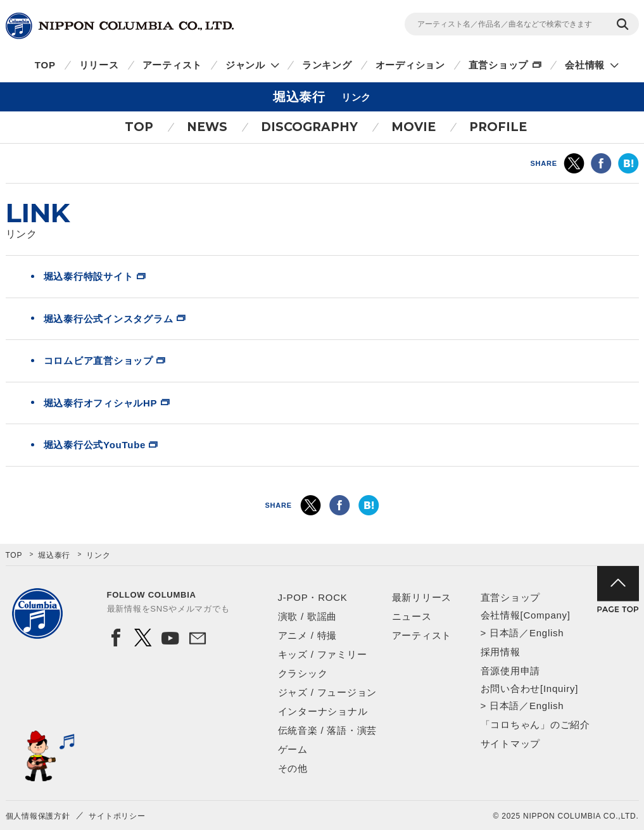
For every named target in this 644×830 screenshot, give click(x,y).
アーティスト (173, 65)
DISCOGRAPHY (309, 127)
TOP (45, 65)
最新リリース (422, 597)
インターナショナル (323, 711)
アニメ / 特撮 (308, 635)
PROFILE (498, 127)
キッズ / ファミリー (323, 654)
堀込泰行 (54, 555)
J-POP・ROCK (313, 597)
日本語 (504, 633)
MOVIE (414, 127)
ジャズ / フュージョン (328, 692)
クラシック (303, 673)
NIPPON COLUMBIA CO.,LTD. (120, 26)
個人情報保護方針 (38, 816)
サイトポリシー (117, 816)
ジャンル (245, 65)
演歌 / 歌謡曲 (308, 616)
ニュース (412, 616)
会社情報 (585, 65)
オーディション (410, 65)
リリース (99, 65)
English (546, 633)
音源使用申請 (511, 671)
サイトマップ (511, 744)
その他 (293, 768)
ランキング (327, 65)
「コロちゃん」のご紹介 (535, 725)
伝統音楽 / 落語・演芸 (328, 730)
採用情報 (501, 652)
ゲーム (293, 749)
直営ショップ (499, 65)
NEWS (207, 127)
